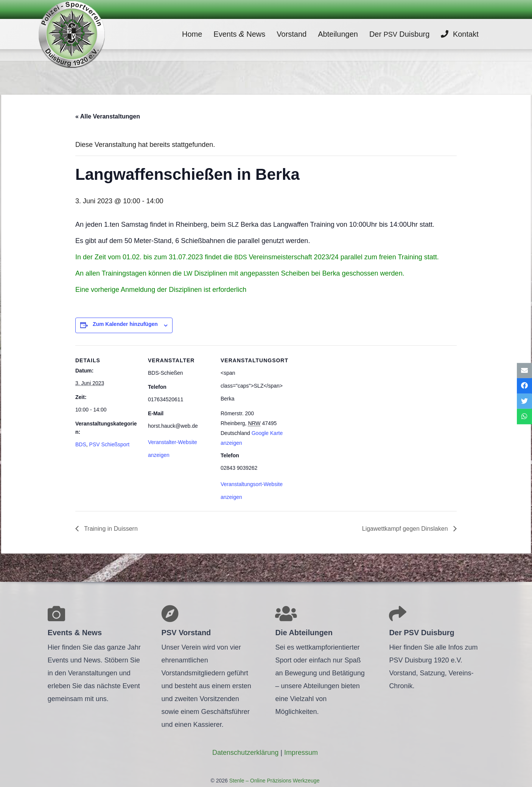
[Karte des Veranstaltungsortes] (333, 397)
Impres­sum (301, 753)
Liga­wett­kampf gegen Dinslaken (405, 529)
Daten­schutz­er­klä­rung (245, 753)
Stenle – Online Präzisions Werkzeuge (274, 781)
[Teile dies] (524, 386)
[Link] (72, 34)
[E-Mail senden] (524, 370)
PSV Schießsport (110, 444)
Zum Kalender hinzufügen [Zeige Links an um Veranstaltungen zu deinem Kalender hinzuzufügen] (125, 324)
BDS (81, 444)
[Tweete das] (524, 401)
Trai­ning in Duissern (110, 529)
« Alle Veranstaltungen (108, 116)
